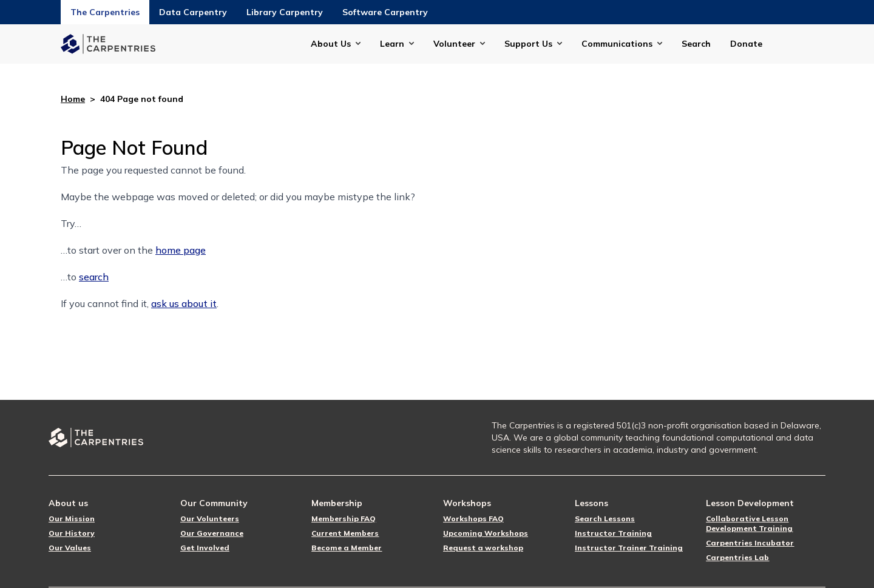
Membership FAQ (344, 519)
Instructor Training (613, 533)
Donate (746, 44)
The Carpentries (105, 12)
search (94, 277)
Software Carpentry (385, 12)
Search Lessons (605, 519)
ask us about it (184, 303)
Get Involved (205, 548)
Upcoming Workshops (486, 533)
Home (73, 99)
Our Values (70, 548)
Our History (72, 533)
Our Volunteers (210, 519)
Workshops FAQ (473, 519)
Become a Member (347, 548)
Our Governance (212, 533)
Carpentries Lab (737, 557)
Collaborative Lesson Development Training (749, 523)
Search (696, 44)
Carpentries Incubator (750, 543)
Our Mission (72, 519)
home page (181, 250)
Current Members (345, 533)
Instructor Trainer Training (629, 548)
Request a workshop (483, 548)
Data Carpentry (193, 12)
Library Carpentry (285, 12)
